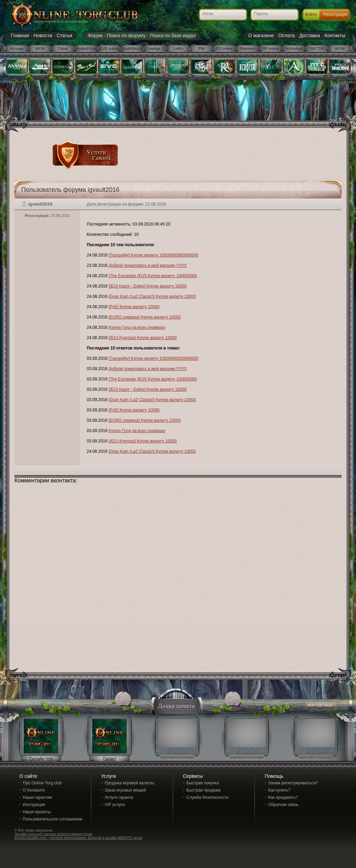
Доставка (310, 35)
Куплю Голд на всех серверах (137, 327)
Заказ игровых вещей (125, 790)
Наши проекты (37, 812)
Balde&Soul (86, 49)
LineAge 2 (155, 49)
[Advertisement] (211, 125)
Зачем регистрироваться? (293, 783)
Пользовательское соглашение (53, 819)
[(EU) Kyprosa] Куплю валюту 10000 (143, 338)
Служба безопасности (207, 797)
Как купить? (279, 790)
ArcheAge (294, 49)
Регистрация (335, 14)
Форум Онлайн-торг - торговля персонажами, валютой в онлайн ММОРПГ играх (78, 838)
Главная (20, 35)
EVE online (109, 49)
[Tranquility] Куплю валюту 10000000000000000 (153, 255)
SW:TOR (317, 49)
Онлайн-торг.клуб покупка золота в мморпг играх (54, 834)
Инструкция (34, 805)
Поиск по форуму (126, 35)
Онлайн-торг (41, 759)
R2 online (224, 49)
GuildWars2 (132, 49)
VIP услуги (115, 805)
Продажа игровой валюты (129, 783)
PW (201, 49)
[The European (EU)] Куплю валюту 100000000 (153, 276)
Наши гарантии (37, 797)
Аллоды (17, 49)
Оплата (286, 35)
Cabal (63, 49)
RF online (270, 49)
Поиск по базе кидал (173, 35)
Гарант (110, 759)
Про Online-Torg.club (42, 783)
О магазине (261, 35)
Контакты (335, 35)
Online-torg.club (66, 15)
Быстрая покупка (202, 783)
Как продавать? (283, 797)
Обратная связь (283, 805)
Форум (95, 35)
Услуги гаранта (119, 797)
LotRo (178, 49)
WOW (340, 49)
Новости (43, 35)
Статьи (65, 35)
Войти (311, 14)
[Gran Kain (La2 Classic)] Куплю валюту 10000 (152, 296)
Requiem (248, 49)
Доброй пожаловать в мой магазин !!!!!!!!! (148, 265)
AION (40, 49)
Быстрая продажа (203, 790)
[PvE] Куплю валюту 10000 (134, 307)
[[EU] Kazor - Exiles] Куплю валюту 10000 (148, 286)
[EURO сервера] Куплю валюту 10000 (144, 317)
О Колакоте (34, 790)
